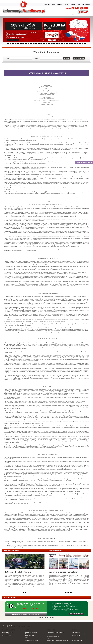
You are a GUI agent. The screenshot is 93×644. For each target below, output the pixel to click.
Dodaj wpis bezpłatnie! (84, 163)
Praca (78, 4)
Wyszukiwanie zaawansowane (79, 59)
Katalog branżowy (57, 4)
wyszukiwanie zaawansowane (10, 634)
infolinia (74, 639)
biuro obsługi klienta (77, 640)
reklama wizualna (52, 639)
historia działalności (30, 634)
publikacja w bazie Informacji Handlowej (58, 640)
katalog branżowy (7, 635)
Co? (8, 58)
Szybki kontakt (86, 4)
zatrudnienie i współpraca (31, 640)
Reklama (73, 4)
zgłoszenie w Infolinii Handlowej (56, 633)
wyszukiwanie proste (7, 633)
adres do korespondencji (78, 634)
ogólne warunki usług (30, 635)
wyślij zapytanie (76, 633)
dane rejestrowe (76, 635)
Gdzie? (37, 58)
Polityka (66, 4)
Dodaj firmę (47, 4)
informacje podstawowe (31, 633)
